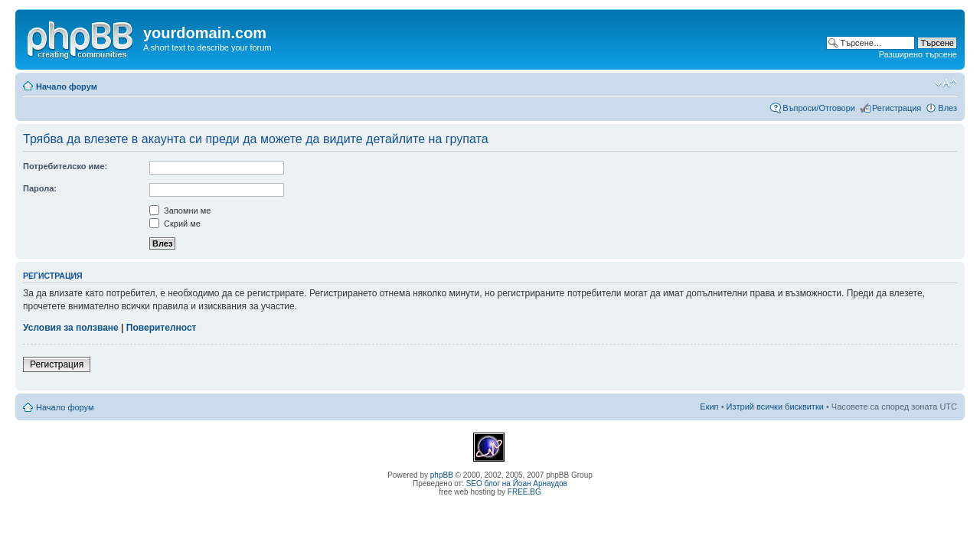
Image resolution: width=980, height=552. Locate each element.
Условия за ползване (71, 328)
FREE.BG (524, 492)
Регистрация (897, 108)
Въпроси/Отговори (819, 108)
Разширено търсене (918, 54)
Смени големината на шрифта (946, 83)
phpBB (442, 475)
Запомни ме (180, 211)
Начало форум (67, 87)
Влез (947, 108)
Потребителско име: (65, 166)
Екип (709, 407)
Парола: (40, 188)
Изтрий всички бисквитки (775, 407)
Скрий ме (175, 224)
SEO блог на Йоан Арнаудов (517, 483)
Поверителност (162, 328)
